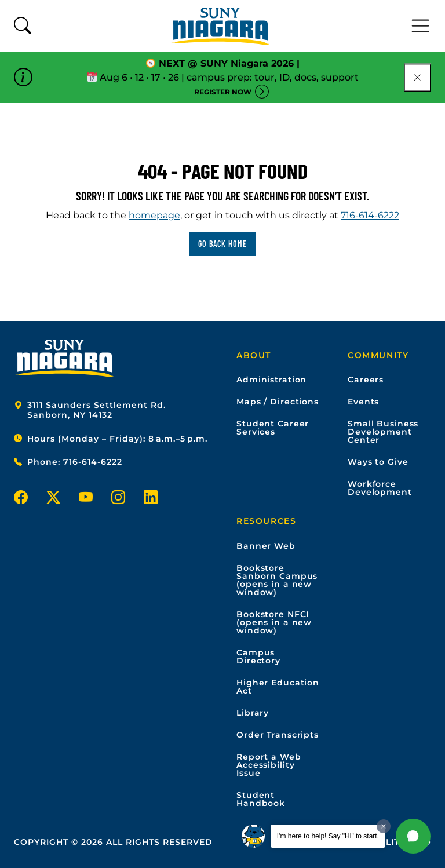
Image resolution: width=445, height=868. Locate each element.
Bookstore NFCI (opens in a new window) (274, 622)
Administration (271, 380)
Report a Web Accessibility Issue (269, 765)
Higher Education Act (278, 687)
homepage (154, 215)
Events (363, 402)
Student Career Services (273, 428)
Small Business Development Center (383, 432)
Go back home (222, 244)
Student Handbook (261, 799)
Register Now (223, 92)
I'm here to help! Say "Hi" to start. (328, 836)
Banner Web (266, 546)
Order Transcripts (278, 735)
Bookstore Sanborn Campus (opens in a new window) (277, 580)
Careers (366, 380)
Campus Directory (258, 657)
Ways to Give (378, 462)
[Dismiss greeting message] (384, 826)
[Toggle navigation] (421, 26)
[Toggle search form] (23, 26)
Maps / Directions (278, 402)
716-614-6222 (370, 215)
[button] (413, 836)
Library (253, 713)
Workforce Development (380, 488)
